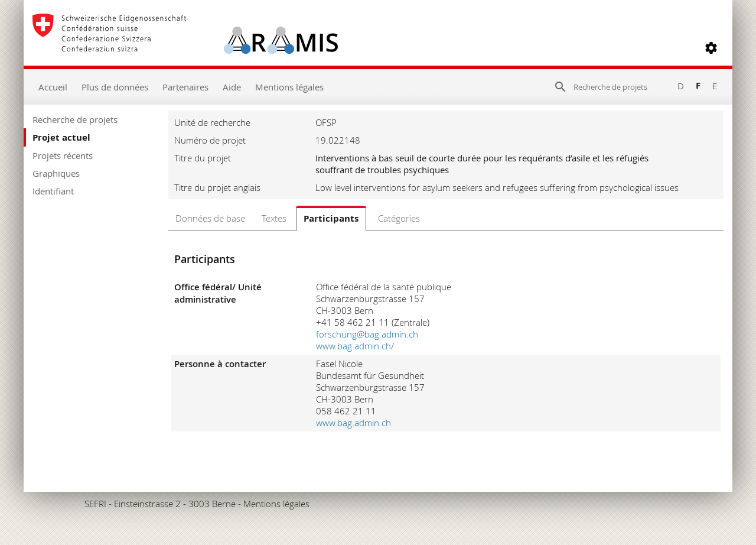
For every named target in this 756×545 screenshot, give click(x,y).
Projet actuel (61, 137)
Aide (232, 87)
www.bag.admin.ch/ (355, 346)
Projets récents (63, 155)
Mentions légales (289, 87)
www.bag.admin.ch (353, 423)
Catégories (399, 218)
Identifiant (53, 191)
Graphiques (56, 173)
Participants (331, 218)
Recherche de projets (75, 119)
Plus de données (115, 87)
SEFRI (95, 504)
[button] (711, 48)
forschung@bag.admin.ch (367, 334)
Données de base (210, 218)
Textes (274, 218)
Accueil (53, 87)
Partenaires (185, 87)
